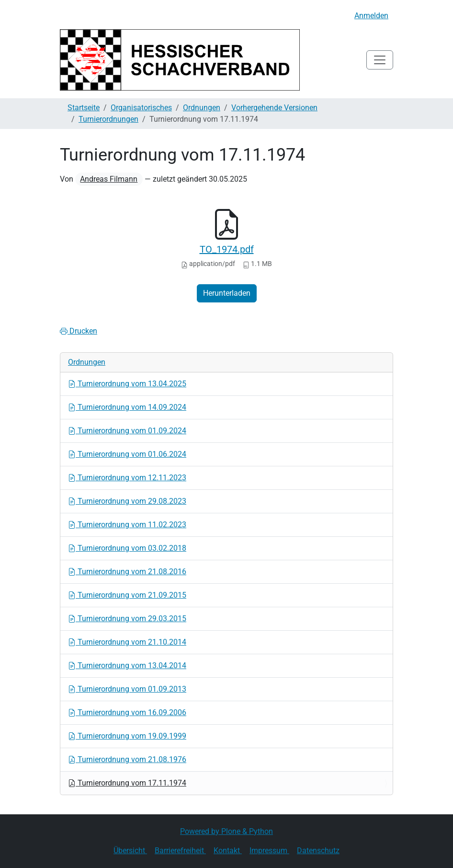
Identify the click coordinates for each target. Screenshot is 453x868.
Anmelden (371, 16)
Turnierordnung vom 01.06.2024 (127, 454)
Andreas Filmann (109, 179)
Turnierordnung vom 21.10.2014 (127, 642)
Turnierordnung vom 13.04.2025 (127, 384)
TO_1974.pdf (227, 249)
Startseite (84, 108)
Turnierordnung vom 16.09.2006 (127, 712)
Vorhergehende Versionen (274, 108)
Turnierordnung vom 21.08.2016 (127, 572)
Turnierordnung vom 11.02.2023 (127, 525)
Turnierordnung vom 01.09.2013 (127, 689)
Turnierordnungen (108, 119)
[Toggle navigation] (380, 60)
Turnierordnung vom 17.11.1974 (127, 783)
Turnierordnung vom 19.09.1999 (127, 736)
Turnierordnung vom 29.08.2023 (127, 501)
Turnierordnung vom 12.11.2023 (127, 478)
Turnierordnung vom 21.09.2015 (127, 595)
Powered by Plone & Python (226, 831)
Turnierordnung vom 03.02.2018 (127, 548)
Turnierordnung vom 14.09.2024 (127, 407)
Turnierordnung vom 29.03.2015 (127, 619)
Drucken (79, 331)
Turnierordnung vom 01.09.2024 (127, 431)
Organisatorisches (141, 108)
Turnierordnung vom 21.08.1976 (127, 759)
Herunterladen (227, 293)
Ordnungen (202, 108)
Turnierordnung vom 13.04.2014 (127, 665)
